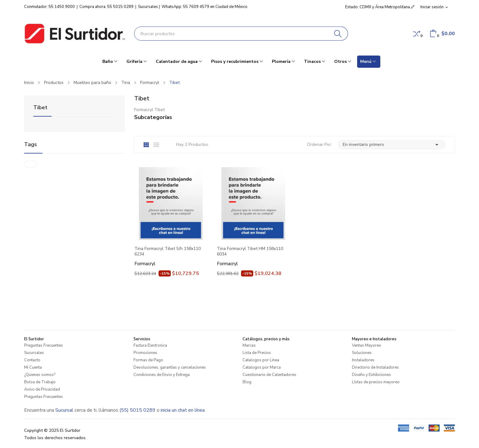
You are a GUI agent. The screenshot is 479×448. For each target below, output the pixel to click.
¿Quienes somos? (40, 375)
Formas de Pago (148, 360)
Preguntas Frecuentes (44, 345)
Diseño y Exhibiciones (371, 375)
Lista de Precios (257, 353)
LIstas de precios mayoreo (376, 382)
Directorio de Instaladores (375, 367)
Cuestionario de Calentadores (269, 375)
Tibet (40, 108)
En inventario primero (392, 145)
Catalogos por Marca (262, 367)
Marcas (249, 345)
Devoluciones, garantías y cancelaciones (170, 367)
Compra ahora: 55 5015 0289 (106, 7)
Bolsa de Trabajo (40, 382)
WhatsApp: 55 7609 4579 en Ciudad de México (205, 7)
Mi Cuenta (33, 367)
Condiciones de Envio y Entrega (162, 375)
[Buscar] (338, 34)
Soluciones (362, 353)
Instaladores (363, 360)
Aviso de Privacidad (42, 389)
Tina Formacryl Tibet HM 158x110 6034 (250, 251)
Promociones (145, 353)
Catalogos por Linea (261, 360)
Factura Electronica (150, 345)
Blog (247, 382)
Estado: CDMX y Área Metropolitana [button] (380, 7)
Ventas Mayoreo (367, 345)
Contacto (32, 360)
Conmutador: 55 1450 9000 (49, 7)
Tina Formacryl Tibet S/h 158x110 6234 (168, 251)
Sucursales (148, 7)
